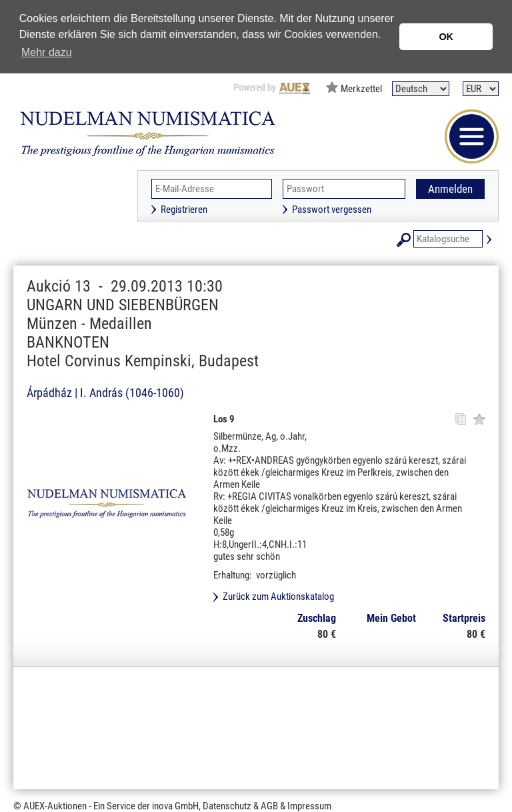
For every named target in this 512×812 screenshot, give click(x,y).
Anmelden (450, 189)
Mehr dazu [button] (47, 52)
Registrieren (184, 210)
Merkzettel (361, 89)
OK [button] (446, 37)
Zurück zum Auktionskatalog (278, 596)
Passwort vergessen (332, 210)
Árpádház (49, 393)
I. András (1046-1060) (132, 393)
